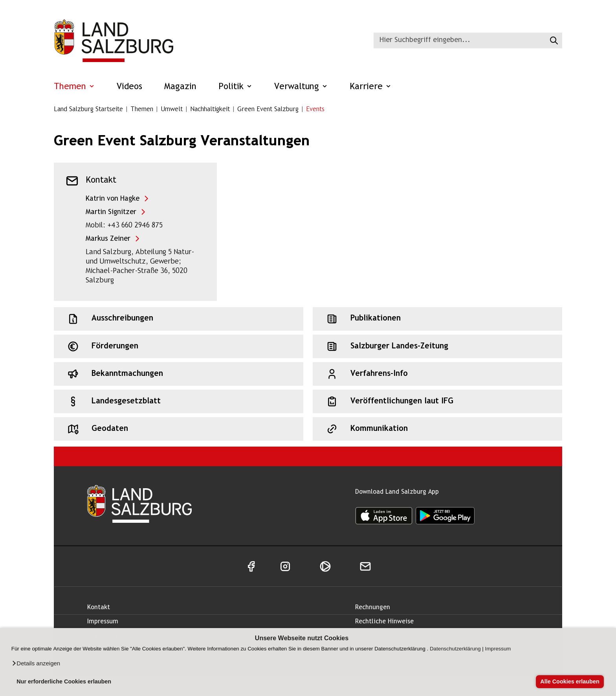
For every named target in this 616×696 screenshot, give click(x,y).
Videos (129, 87)
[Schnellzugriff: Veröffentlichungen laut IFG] (437, 401)
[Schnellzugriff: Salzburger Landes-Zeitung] (437, 346)
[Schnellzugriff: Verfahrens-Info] (437, 374)
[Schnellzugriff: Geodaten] (179, 429)
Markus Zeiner (108, 239)
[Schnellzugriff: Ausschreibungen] (179, 319)
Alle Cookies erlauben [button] (570, 681)
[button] (36, 663)
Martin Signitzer (111, 212)
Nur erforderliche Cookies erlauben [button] (64, 681)
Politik (235, 87)
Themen (74, 87)
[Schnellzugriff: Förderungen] (179, 346)
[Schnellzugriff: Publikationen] (437, 319)
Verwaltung (301, 87)
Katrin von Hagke (113, 199)
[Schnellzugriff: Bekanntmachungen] (179, 374)
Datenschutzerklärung (455, 649)
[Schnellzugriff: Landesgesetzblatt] (179, 401)
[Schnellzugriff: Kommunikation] (437, 429)
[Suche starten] (553, 40)
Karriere (370, 87)
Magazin (180, 87)
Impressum (498, 649)
